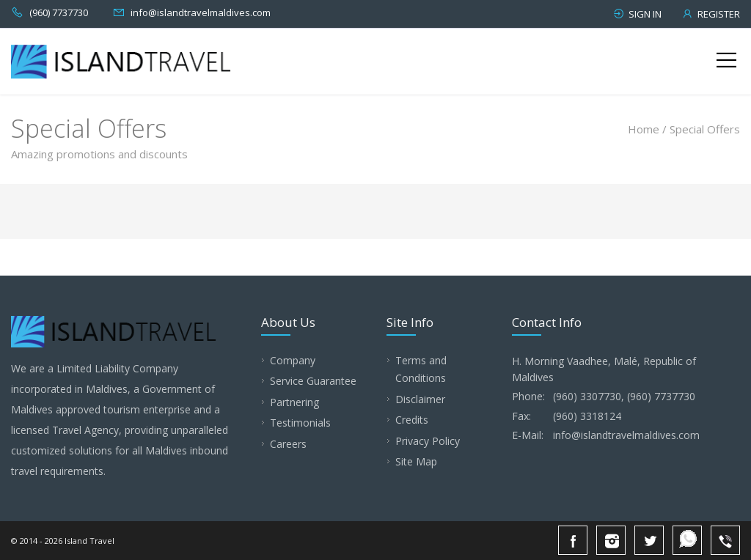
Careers (288, 444)
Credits (412, 420)
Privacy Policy (428, 441)
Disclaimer (420, 399)
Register (711, 14)
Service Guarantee (313, 381)
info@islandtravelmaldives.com (201, 12)
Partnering (294, 402)
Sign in (637, 14)
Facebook (573, 540)
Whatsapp (687, 540)
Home (644, 129)
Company (293, 360)
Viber (725, 540)
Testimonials (300, 423)
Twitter (649, 540)
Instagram (611, 540)
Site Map (416, 461)
